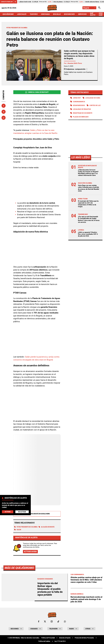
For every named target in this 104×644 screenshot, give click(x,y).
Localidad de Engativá (82, 109)
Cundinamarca (79, 102)
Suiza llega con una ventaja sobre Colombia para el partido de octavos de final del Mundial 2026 (89, 188)
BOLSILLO (57, 14)
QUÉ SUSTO (93, 14)
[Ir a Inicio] (52, 8)
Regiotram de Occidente (83, 113)
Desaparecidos (79, 105)
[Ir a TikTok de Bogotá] (58, 621)
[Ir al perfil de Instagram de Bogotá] (52, 621)
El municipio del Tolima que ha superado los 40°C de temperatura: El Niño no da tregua (88, 204)
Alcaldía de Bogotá (47, 527)
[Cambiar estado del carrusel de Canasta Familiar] (15, 2)
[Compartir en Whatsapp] (4, 118)
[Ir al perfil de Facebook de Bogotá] (39, 621)
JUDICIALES (22, 14)
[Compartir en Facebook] (4, 106)
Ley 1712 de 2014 (60, 641)
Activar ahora (30, 552)
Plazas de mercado (81, 117)
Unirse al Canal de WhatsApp (37, 92)
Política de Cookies (44, 641)
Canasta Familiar (7, 2)
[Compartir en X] (4, 112)
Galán (18, 530)
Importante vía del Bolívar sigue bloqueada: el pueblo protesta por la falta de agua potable (50, 589)
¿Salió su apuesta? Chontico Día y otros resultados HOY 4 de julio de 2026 (88, 234)
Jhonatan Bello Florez (75, 63)
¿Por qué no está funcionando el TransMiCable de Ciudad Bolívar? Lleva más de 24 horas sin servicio (89, 219)
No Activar (22, 512)
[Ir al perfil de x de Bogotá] (45, 621)
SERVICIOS (82, 14)
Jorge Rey (77, 98)
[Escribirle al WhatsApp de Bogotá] (65, 621)
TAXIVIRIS (34, 14)
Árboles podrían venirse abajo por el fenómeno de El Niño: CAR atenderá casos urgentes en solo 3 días (86, 580)
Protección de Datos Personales (84, 638)
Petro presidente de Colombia (26, 527)
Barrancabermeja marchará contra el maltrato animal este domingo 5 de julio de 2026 (86, 599)
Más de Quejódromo (19, 568)
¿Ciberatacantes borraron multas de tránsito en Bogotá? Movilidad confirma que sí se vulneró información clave (88, 173)
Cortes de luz (95, 105)
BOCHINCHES (69, 14)
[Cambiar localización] (89, 8)
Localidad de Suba (93, 98)
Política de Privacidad (48, 638)
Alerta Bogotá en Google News (37, 514)
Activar (8, 512)
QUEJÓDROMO (8, 14)
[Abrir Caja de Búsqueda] (99, 8)
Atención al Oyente (65, 638)
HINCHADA (45, 14)
